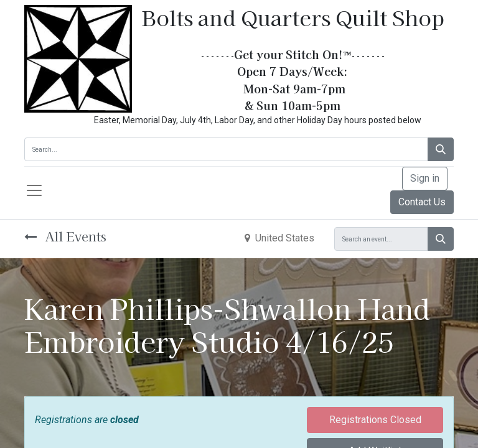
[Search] (441, 149)
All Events (65, 236)
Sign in (425, 178)
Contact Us (422, 202)
